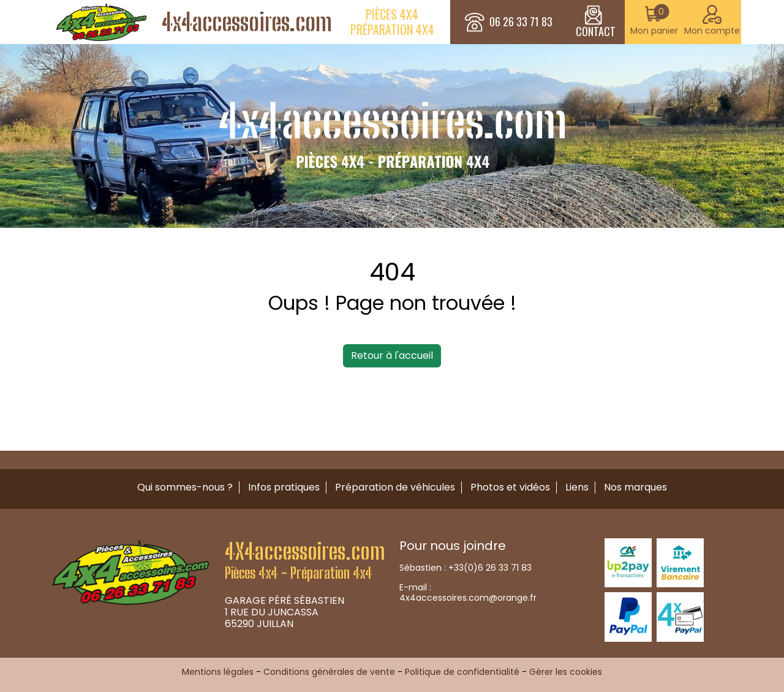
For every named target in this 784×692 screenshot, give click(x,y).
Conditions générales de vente (329, 672)
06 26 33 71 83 (521, 22)
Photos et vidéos (510, 487)
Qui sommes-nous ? (185, 487)
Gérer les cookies (566, 672)
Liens (577, 487)
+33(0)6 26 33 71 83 (490, 568)
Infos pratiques (284, 487)
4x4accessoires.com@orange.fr (468, 598)
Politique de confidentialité (462, 672)
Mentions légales (218, 672)
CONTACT (596, 22)
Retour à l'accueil (392, 355)
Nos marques (635, 487)
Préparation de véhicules (395, 487)
